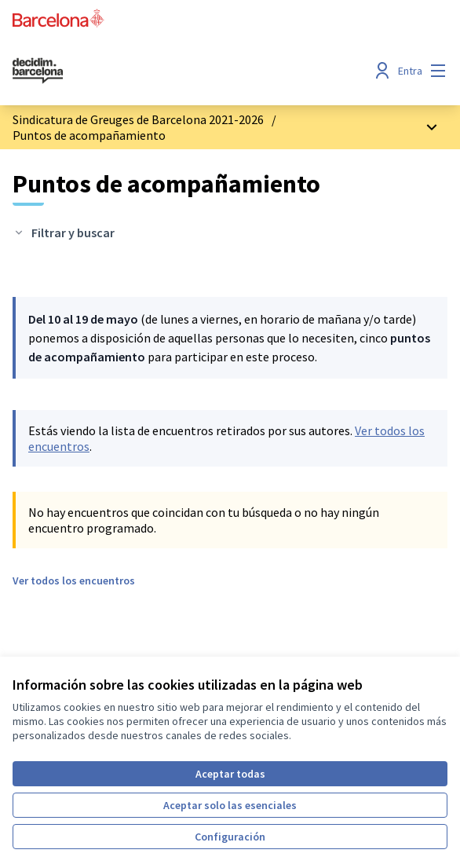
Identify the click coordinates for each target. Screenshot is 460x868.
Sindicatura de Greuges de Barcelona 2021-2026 (138, 119)
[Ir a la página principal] (174, 71)
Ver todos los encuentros (74, 580)
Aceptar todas (230, 774)
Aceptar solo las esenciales (230, 805)
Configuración (230, 837)
